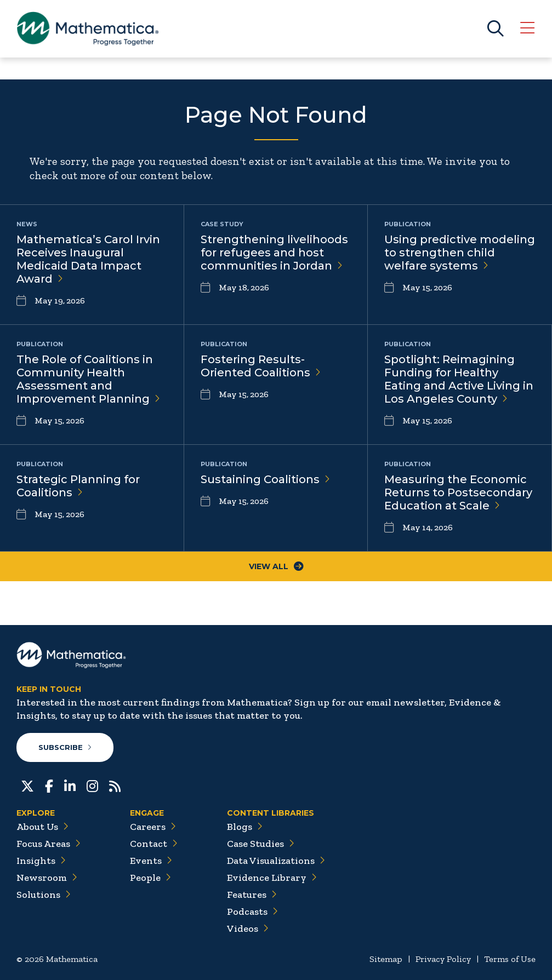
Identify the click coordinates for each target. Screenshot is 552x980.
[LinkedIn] (70, 785)
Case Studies (261, 844)
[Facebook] (49, 785)
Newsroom (47, 878)
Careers (153, 827)
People (150, 878)
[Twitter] (27, 785)
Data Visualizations (276, 861)
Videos (248, 929)
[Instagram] (92, 785)
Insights (41, 861)
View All (276, 566)
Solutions (44, 895)
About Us (42, 827)
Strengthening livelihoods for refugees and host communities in (274, 253)
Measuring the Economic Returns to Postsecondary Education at (458, 492)
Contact (154, 844)
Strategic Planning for (78, 486)
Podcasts (252, 912)
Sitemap (386, 959)
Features (252, 895)
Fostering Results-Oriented (261, 366)
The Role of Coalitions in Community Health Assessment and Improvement (88, 379)
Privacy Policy (443, 959)
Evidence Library (272, 878)
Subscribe (65, 747)
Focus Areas (49, 844)
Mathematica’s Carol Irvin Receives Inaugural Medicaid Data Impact (88, 259)
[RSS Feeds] (115, 785)
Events (151, 861)
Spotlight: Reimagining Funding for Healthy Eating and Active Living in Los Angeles (459, 379)
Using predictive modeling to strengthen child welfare (460, 253)
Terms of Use (510, 959)
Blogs (245, 827)
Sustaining (265, 479)
